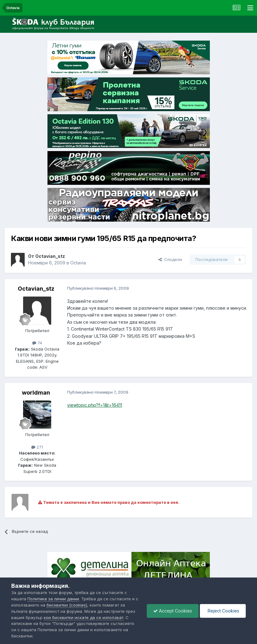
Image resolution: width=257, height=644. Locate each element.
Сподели (170, 259)
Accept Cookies (173, 611)
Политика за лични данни (53, 599)
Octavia (78, 263)
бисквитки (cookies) (67, 605)
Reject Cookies (223, 611)
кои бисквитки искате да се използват (84, 617)
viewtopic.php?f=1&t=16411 (95, 405)
